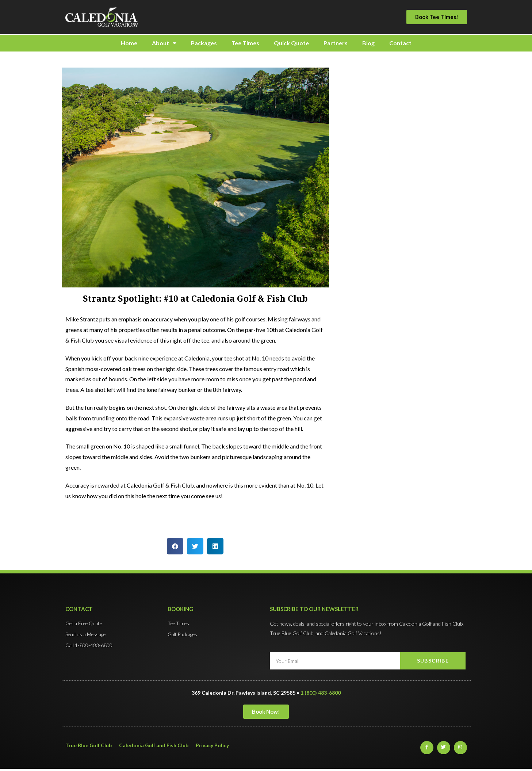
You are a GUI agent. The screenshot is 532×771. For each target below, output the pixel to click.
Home (129, 43)
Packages (204, 43)
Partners (336, 43)
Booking (181, 609)
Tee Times (245, 43)
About (164, 43)
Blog (368, 43)
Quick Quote (291, 43)
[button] (437, 17)
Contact (400, 43)
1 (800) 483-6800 (321, 693)
